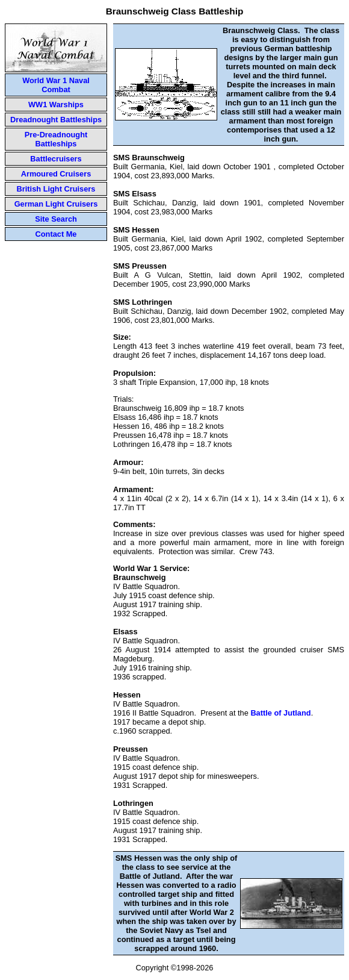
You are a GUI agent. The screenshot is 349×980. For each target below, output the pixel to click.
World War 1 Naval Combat (56, 85)
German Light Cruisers (56, 204)
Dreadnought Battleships (56, 120)
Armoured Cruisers (56, 174)
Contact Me (56, 234)
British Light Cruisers (56, 189)
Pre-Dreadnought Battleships (56, 139)
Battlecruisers (56, 159)
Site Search (56, 219)
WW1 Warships (56, 105)
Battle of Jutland (280, 713)
